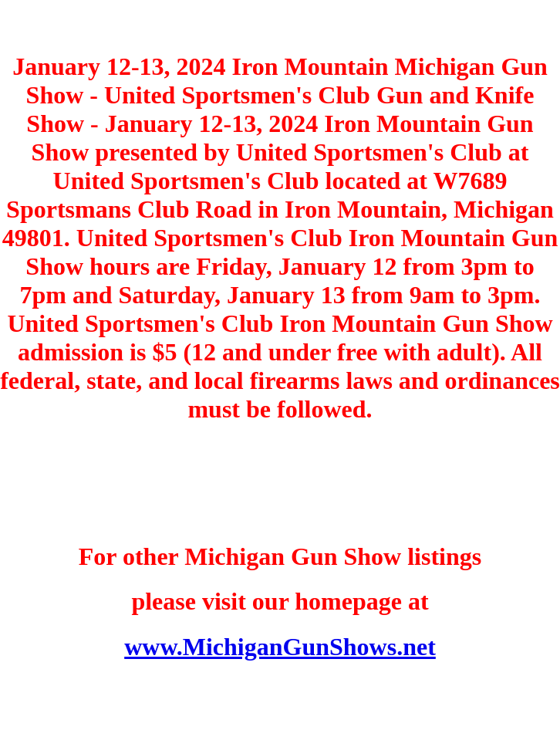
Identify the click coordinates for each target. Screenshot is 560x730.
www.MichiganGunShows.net (280, 647)
